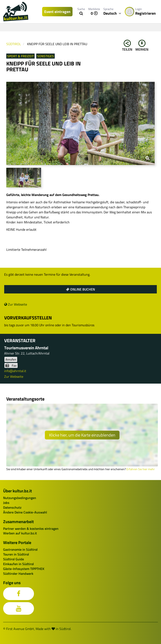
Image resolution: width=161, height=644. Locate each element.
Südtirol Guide (14, 559)
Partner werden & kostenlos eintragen (31, 529)
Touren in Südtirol (16, 554)
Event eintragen (57, 12)
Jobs (6, 503)
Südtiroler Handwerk (18, 574)
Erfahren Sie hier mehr (141, 469)
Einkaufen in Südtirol (18, 564)
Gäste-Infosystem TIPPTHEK (24, 569)
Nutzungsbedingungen (20, 498)
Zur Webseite (16, 304)
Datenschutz (12, 507)
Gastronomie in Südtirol (20, 549)
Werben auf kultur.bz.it (20, 533)
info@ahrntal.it (15, 371)
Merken (142, 46)
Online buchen (80, 289)
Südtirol (14, 44)
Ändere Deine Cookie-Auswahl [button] (25, 512)
